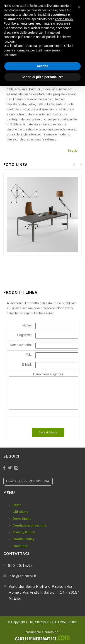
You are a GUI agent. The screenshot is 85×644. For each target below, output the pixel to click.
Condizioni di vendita (29, 525)
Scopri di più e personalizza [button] (42, 77)
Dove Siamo (22, 519)
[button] (79, 7)
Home (17, 505)
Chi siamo (20, 512)
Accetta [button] (42, 66)
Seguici (73, 150)
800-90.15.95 (21, 566)
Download (20, 546)
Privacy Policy (24, 532)
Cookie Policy (23, 539)
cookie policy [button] (64, 19)
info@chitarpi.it (23, 576)
